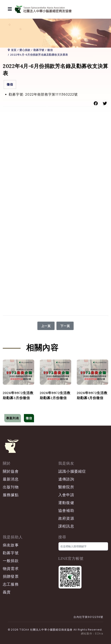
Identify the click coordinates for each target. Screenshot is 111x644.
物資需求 (11, 568)
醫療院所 (66, 487)
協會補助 (66, 510)
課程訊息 (66, 526)
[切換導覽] (5, 411)
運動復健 (66, 503)
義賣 (7, 592)
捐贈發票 (11, 576)
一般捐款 (11, 561)
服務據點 (11, 495)
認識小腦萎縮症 (72, 471)
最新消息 (11, 479)
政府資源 (66, 518)
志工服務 (11, 584)
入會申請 (66, 495)
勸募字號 (11, 553)
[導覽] (10, 9)
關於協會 (11, 471)
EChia (99, 633)
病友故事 (11, 545)
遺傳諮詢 (66, 479)
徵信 (10, 84)
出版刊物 (11, 487)
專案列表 (13, 418)
